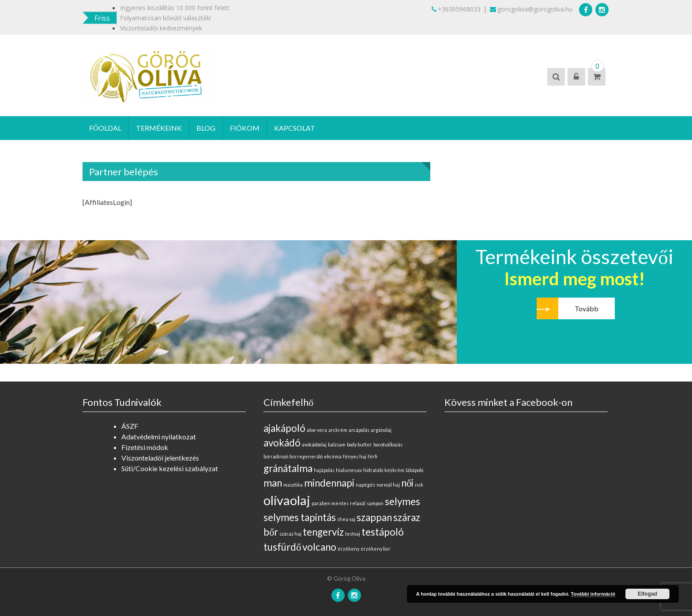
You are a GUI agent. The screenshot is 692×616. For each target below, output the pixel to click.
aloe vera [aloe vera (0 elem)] (317, 430)
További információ (593, 594)
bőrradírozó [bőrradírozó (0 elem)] (276, 456)
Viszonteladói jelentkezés (160, 458)
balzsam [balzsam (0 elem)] (337, 444)
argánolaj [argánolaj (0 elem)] (381, 430)
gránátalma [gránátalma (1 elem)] (288, 468)
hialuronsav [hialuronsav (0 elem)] (349, 470)
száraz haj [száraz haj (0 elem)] (290, 534)
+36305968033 (456, 9)
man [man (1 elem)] (273, 483)
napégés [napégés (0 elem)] (365, 485)
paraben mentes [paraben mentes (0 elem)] (330, 503)
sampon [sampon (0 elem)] (375, 503)
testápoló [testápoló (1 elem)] (383, 532)
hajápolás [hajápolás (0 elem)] (324, 470)
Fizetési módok (145, 447)
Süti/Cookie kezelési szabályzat (170, 468)
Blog (206, 128)
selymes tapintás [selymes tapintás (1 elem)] (300, 517)
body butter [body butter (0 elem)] (359, 444)
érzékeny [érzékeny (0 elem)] (348, 549)
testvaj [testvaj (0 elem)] (353, 534)
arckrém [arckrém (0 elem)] (338, 430)
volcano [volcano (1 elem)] (319, 547)
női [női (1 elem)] (407, 483)
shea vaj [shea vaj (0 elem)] (346, 519)
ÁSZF (130, 426)
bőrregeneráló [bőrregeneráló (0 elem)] (306, 456)
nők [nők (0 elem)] (419, 485)
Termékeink (159, 128)
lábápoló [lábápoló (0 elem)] (414, 470)
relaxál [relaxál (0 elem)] (358, 503)
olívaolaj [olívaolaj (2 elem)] (287, 500)
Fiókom (245, 128)
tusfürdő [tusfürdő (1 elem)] (282, 547)
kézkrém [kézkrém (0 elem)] (394, 470)
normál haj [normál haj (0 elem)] (388, 485)
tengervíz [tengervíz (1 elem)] (323, 532)
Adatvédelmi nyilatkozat (159, 436)
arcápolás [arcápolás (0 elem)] (359, 430)
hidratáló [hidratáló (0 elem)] (373, 470)
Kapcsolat (295, 128)
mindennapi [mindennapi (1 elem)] (329, 483)
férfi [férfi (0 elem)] (372, 456)
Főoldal (105, 128)
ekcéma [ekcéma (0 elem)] (333, 456)
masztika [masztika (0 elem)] (293, 485)
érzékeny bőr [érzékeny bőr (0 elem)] (375, 549)
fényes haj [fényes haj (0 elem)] (355, 456)
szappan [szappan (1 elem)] (374, 517)
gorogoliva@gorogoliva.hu (531, 9)
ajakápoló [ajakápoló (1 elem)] (284, 428)
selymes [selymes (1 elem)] (402, 501)
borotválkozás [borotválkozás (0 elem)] (388, 444)
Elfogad (647, 594)
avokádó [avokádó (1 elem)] (282, 443)
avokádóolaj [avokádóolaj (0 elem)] (314, 444)
